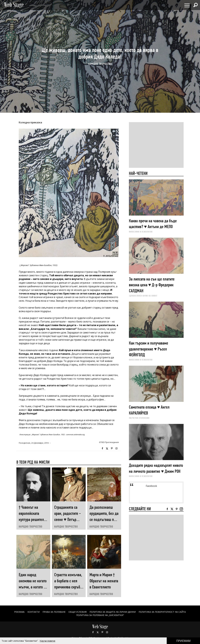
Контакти (33, 612)
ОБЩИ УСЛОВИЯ (77, 612)
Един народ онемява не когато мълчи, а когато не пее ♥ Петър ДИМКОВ (33, 587)
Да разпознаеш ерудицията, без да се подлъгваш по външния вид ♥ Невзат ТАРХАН (104, 519)
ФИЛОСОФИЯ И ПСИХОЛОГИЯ (141, 232)
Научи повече (47, 641)
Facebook (102, 448)
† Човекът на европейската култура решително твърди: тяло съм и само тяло (33, 519)
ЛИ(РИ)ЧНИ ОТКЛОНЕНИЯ (139, 418)
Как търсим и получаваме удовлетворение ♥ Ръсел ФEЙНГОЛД (149, 349)
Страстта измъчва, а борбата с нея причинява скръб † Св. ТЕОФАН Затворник (69, 587)
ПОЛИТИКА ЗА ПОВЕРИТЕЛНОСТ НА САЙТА (162, 612)
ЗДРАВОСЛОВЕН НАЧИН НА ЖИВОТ (143, 296)
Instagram (116, 448)
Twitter (107, 448)
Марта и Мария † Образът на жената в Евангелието (104, 581)
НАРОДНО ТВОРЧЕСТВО (100, 64)
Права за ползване (54, 612)
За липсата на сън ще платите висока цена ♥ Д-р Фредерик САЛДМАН (152, 285)
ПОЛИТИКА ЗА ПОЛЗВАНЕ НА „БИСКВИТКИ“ (100, 615)
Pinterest (102, 632)
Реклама (19, 612)
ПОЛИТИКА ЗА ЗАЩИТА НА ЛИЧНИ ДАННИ (113, 612)
